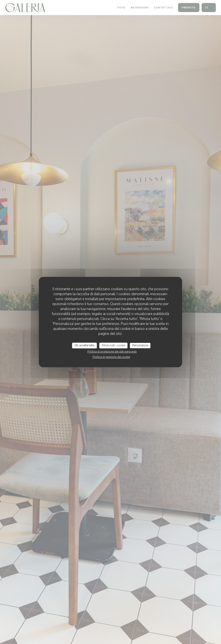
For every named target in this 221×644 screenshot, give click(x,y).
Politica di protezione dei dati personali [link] (112, 352)
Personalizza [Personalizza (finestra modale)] (140, 345)
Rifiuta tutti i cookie (113, 345)
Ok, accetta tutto (84, 345)
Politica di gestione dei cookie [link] (111, 357)
